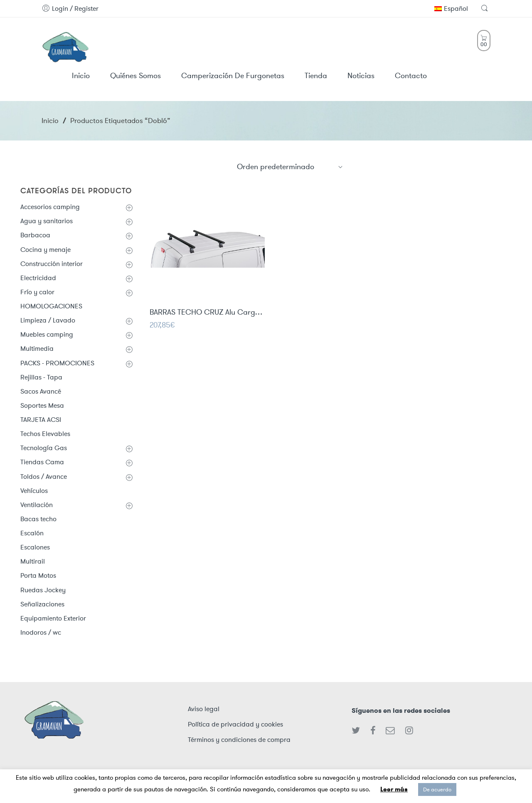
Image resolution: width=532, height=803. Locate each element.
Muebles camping (47, 334)
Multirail (33, 561)
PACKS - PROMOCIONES (57, 363)
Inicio (50, 121)
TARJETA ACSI (41, 420)
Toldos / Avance (44, 477)
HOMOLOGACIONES (51, 306)
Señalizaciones (42, 604)
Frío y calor (37, 292)
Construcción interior (52, 264)
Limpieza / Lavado (48, 320)
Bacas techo (38, 519)
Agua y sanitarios (47, 221)
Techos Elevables (45, 434)
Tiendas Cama (42, 462)
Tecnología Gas (44, 448)
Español (451, 9)
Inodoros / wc (41, 632)
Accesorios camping (50, 207)
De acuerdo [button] (437, 789)
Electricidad (38, 278)
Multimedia (37, 349)
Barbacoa (35, 235)
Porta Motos (38, 575)
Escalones (35, 547)
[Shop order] (290, 167)
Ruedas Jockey (43, 590)
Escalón (32, 533)
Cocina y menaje (46, 250)
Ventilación (37, 505)
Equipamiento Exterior (53, 618)
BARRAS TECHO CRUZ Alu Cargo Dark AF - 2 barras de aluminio (207, 313)
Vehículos (34, 491)
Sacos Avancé (41, 391)
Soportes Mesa (42, 405)
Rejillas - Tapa (41, 377)
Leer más (394, 789)
